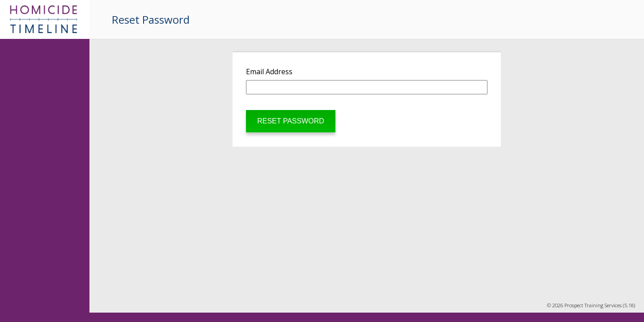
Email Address (269, 72)
